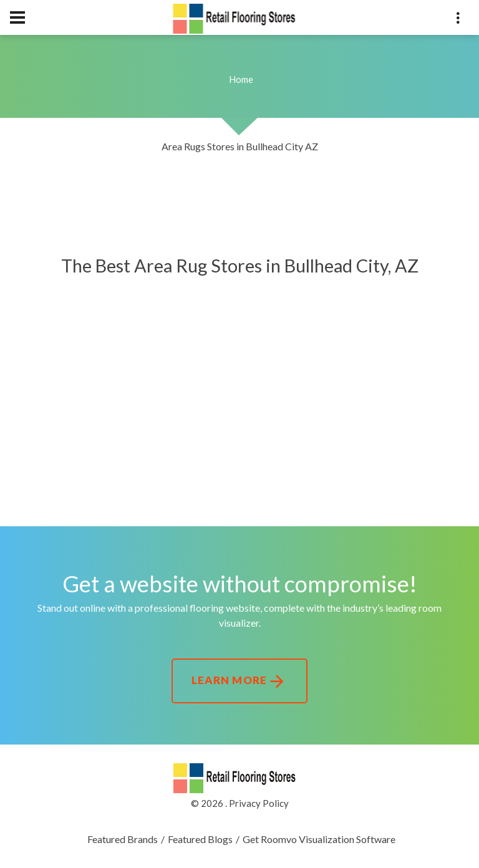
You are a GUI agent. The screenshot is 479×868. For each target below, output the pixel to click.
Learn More (239, 682)
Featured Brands (123, 839)
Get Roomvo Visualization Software (319, 839)
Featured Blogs (200, 839)
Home (241, 79)
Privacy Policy (259, 803)
